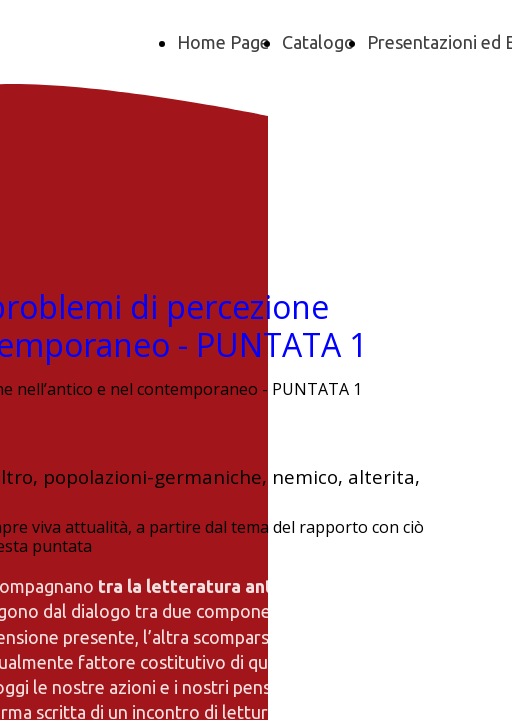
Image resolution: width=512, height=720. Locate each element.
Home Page (223, 42)
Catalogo (318, 42)
